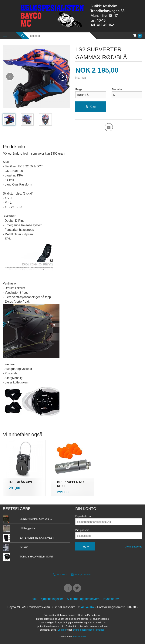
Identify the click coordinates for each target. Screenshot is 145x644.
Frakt (33, 599)
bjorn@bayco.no (81, 575)
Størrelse (117, 89)
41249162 (60, 575)
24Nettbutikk (79, 637)
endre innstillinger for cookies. (89, 630)
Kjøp (91, 106)
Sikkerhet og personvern (83, 599)
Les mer (63, 630)
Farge (79, 89)
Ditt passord (82, 530)
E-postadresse (84, 516)
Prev (14, 76)
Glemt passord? (133, 547)
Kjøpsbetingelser (52, 599)
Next (67, 76)
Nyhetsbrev (111, 599)
